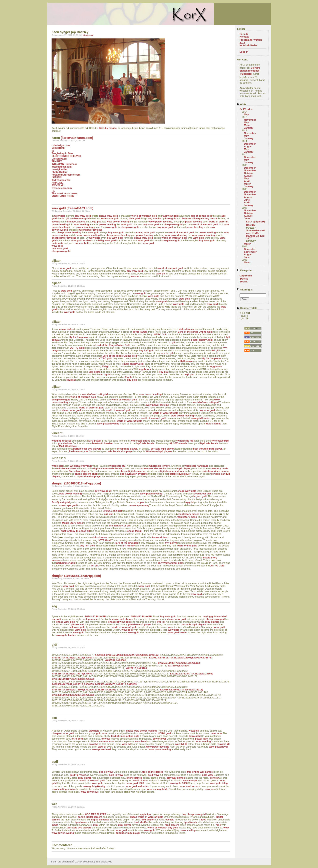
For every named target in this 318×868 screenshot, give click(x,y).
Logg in (244, 52)
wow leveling (81, 224)
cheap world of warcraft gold (147, 817)
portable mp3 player (162, 449)
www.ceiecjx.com (62, 188)
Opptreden (88, 35)
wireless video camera (216, 471)
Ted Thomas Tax (61, 180)
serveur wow (107, 741)
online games (134, 778)
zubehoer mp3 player (128, 833)
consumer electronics (154, 468)
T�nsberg (246, 74)
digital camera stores (172, 471)
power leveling (194, 222)
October (249, 173)
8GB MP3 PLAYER (96, 814)
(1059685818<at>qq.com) (83, 483)
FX (53, 191)
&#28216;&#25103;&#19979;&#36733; (73, 674)
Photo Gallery (60, 172)
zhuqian (57, 483)
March (248, 125)
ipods (55, 825)
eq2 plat (97, 222)
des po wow (106, 772)
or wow (106, 739)
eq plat (141, 502)
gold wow (102, 733)
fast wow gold (171, 216)
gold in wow (116, 775)
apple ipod (146, 814)
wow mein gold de (157, 789)
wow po (160, 274)
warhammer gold (80, 218)
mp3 (96, 825)
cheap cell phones (123, 619)
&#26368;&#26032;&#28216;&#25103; (73, 695)
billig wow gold (107, 240)
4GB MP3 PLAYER (141, 616)
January (249, 128)
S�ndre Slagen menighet (250, 69)
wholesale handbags (196, 466)
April (247, 181)
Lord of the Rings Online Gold (195, 332)
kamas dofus (66, 329)
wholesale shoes (140, 441)
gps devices (65, 443)
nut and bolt (82, 243)
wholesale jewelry (160, 466)
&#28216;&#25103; (137, 668)
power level (159, 739)
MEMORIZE (58, 148)
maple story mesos (207, 218)
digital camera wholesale (108, 468)
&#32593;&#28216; (179, 666)
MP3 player (95, 441)
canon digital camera (90, 817)
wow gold (59, 208)
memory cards (220, 468)
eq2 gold (105, 374)
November (250, 120)
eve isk (56, 222)
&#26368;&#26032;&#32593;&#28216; (181, 690)
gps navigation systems (134, 474)
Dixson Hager (59, 159)
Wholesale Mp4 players (159, 451)
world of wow (140, 780)
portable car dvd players (87, 449)
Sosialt (244, 282)
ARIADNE (57, 183)
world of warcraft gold (144, 216)
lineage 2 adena (76, 222)
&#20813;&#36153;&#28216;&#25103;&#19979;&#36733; (181, 658)
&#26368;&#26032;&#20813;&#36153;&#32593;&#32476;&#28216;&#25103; (95, 684)
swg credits (154, 218)
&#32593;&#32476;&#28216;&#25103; (179, 663)
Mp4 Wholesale (209, 443)
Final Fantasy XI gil (202, 340)
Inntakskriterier (248, 45)
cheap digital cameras (133, 471)
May (246, 114)
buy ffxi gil (167, 353)
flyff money (128, 546)
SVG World (58, 185)
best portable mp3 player (208, 449)
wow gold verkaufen (137, 786)
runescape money (139, 505)
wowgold (94, 731)
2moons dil (188, 218)
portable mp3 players (194, 624)
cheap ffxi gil (135, 531)
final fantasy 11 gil (119, 526)
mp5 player (184, 468)
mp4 (218, 825)
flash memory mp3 (80, 451)
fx (53, 151)
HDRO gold (164, 733)
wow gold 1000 (135, 783)
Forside (244, 34)
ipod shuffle (141, 822)
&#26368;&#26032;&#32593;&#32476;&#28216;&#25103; (84, 690)
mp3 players (212, 622)
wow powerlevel (218, 747)
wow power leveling (118, 222)
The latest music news (65, 193)
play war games (176, 778)
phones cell (78, 624)
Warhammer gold (65, 563)
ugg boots (216, 366)
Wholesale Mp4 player (121, 451)
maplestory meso (187, 517)
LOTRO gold (105, 358)
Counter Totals (247, 308)
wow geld (98, 783)
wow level (141, 741)
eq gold (189, 502)
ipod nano (81, 822)
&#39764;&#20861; (116, 660)
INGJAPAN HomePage (64, 164)
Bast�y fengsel (108, 128)
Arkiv (242, 104)
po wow (214, 778)
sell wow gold (77, 627)
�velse (244, 279)
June (247, 200)
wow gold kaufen (81, 240)
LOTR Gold (104, 540)
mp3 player (85, 778)
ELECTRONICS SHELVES (66, 156)
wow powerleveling (176, 235)
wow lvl (94, 744)
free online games (153, 772)
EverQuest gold (61, 502)
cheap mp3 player (127, 449)
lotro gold (171, 218)
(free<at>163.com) (80, 208)
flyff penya (187, 361)
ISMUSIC (57, 177)
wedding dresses (61, 441)
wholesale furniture (81, 466)
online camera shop (86, 474)
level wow (217, 733)
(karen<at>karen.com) (77, 138)
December (250, 144)
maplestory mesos (189, 514)
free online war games (200, 772)
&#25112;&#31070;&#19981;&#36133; (73, 679)
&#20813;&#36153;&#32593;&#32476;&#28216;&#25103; (127, 655)
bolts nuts (57, 243)
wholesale (57, 466)
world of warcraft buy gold (163, 828)
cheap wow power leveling (141, 731)
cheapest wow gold (119, 622)
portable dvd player (179, 474)
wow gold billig (219, 783)
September (250, 252)
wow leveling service (64, 789)
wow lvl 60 (181, 744)
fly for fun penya (79, 337)
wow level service (190, 786)
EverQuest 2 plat (112, 511)
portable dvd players (80, 828)
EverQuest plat (202, 494)
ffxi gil (65, 218)
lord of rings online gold (125, 736)
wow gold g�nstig (94, 786)
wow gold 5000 (179, 783)
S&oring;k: (245, 290)
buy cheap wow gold (194, 814)
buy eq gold (200, 496)
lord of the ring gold (127, 543)
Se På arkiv (246, 109)
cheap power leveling (69, 232)
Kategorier (245, 270)
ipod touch (191, 822)
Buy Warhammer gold (171, 563)
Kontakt (244, 37)
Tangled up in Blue (62, 153)
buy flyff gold (147, 350)
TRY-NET (57, 161)
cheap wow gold (108, 216)
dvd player (148, 820)
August (248, 146)
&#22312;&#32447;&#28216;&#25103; (191, 674)
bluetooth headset (103, 443)
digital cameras (100, 820)
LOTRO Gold (160, 334)
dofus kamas (187, 329)
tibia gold (134, 218)
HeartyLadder (59, 169)
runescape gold (110, 218)
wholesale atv (118, 466)
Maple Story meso (72, 523)
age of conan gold (201, 216)
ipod (204, 820)
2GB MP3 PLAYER (95, 616)
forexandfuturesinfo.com (66, 175)
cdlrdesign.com (61, 145)
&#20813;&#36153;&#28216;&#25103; (73, 658)
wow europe (190, 780)
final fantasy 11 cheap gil (75, 531)
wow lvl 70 (224, 744)
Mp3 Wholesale (145, 443)
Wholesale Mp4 (220, 441)
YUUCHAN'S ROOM (63, 196)
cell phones (90, 619)
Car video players (79, 471)
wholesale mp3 (186, 441)
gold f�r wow (78, 775)
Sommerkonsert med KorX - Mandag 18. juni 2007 (256, 234)
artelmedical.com (62, 167)
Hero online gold (188, 546)
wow (171, 627)
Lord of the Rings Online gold (120, 356)
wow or (135, 276)
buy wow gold (83, 216)
